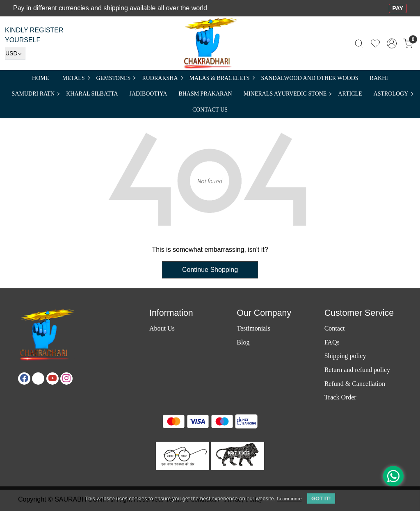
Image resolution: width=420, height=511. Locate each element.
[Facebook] (24, 379)
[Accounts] (392, 43)
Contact (335, 328)
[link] (359, 43)
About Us (162, 328)
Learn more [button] (289, 498)
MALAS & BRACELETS (222, 78)
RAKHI (379, 78)
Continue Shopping (210, 270)
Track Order (340, 397)
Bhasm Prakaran (205, 94)
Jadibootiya (148, 94)
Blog (243, 342)
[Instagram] (66, 379)
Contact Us (210, 110)
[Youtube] (52, 379)
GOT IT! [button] (321, 498)
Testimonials (253, 328)
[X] (38, 379)
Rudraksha (162, 78)
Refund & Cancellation (355, 384)
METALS (76, 78)
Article (350, 94)
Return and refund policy (357, 370)
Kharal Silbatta (92, 94)
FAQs (332, 342)
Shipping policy (345, 356)
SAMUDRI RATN (36, 94)
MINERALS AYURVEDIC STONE (288, 94)
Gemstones (116, 78)
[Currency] (15, 53)
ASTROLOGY (393, 94)
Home (40, 78)
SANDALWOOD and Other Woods (310, 78)
